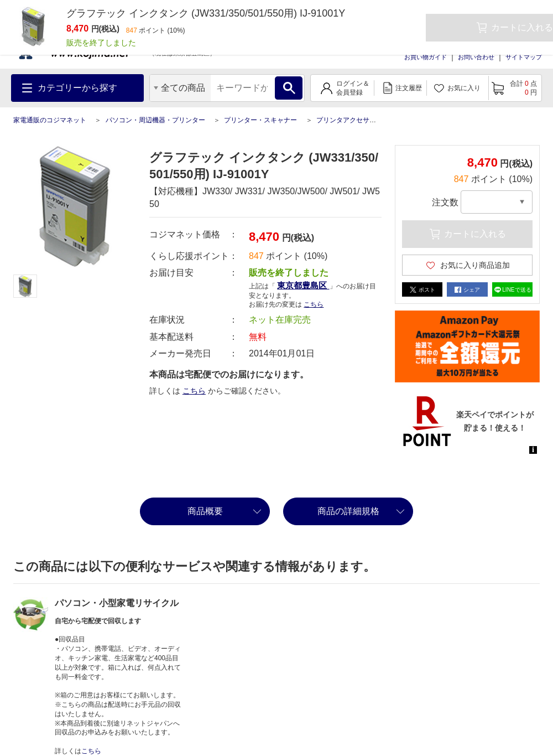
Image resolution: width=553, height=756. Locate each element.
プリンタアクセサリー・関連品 (363, 120)
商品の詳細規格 (348, 511)
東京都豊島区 (303, 285)
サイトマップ (524, 57)
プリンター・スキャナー (260, 120)
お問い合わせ (476, 57)
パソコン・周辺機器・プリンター (155, 120)
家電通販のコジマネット (50, 120)
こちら (314, 304)
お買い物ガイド (426, 57)
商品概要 (205, 511)
